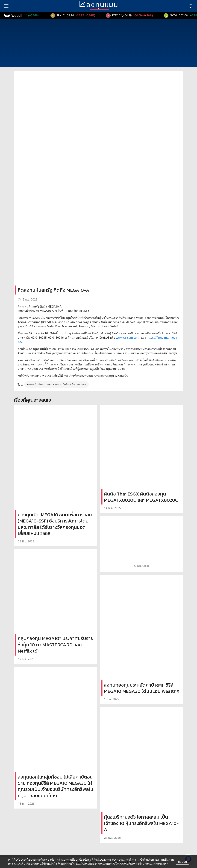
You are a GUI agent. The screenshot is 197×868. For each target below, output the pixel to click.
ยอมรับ (182, 862)
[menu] (6, 6)
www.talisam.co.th (128, 338)
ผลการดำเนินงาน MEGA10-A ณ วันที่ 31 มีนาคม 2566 (57, 384)
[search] (191, 6)
